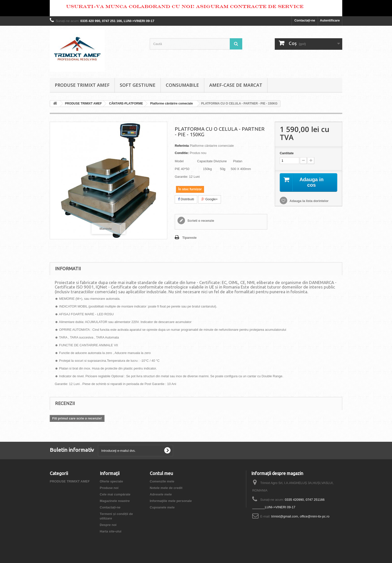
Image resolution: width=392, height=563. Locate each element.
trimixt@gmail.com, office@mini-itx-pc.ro (300, 516)
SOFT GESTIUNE (138, 85)
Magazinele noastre (115, 501)
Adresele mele (161, 494)
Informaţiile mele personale (171, 501)
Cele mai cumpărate (115, 494)
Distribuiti (186, 199)
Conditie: (182, 153)
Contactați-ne (305, 20)
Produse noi (109, 488)
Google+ (210, 199)
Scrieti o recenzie (200, 221)
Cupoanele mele (162, 507)
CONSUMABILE (182, 85)
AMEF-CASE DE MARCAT (236, 85)
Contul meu (161, 473)
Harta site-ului (111, 531)
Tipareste (189, 238)
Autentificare (330, 20)
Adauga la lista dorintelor (309, 201)
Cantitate (287, 153)
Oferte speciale (111, 481)
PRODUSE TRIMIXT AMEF (82, 85)
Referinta (182, 146)
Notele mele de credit (166, 488)
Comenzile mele (162, 481)
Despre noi (108, 525)
